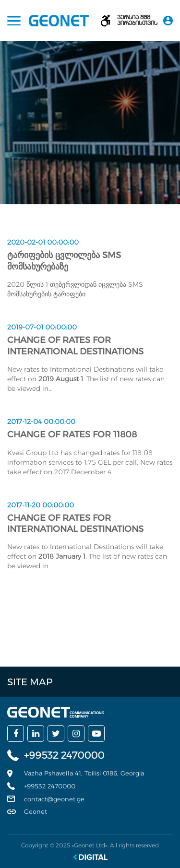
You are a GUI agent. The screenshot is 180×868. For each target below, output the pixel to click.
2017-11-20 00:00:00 (41, 505)
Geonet (36, 811)
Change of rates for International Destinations (75, 346)
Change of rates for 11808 (72, 434)
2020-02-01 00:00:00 (43, 242)
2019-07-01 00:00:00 (42, 327)
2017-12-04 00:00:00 (41, 422)
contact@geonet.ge (54, 799)
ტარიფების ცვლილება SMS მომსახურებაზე (64, 261)
